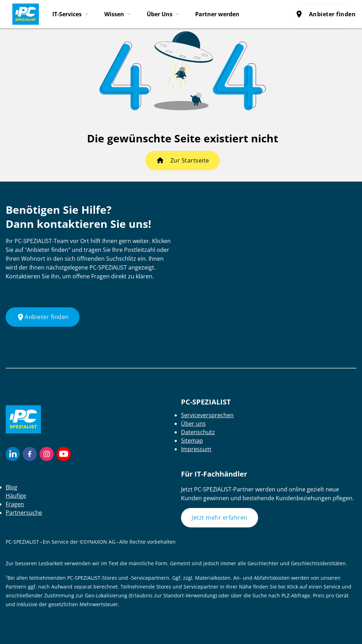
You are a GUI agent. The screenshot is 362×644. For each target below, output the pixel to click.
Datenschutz (198, 432)
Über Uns (160, 14)
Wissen (114, 14)
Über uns (193, 424)
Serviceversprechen (207, 415)
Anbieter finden (326, 14)
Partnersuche (24, 513)
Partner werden (217, 14)
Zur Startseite (190, 160)
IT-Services (67, 14)
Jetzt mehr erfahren (220, 518)
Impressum (196, 449)
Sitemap (192, 441)
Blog (11, 487)
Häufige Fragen (16, 500)
